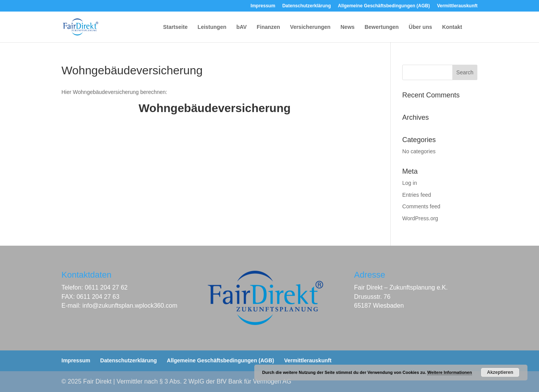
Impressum (263, 6)
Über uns (421, 27)
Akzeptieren (500, 372)
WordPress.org (420, 218)
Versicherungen (310, 27)
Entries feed (417, 195)
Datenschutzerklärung (307, 6)
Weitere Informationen (450, 372)
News (348, 27)
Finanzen (268, 27)
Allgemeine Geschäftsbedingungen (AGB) (384, 6)
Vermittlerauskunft (457, 6)
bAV (241, 27)
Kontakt (452, 27)
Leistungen (212, 27)
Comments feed (421, 206)
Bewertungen (382, 27)
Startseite (175, 27)
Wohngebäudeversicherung (215, 108)
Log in (410, 183)
